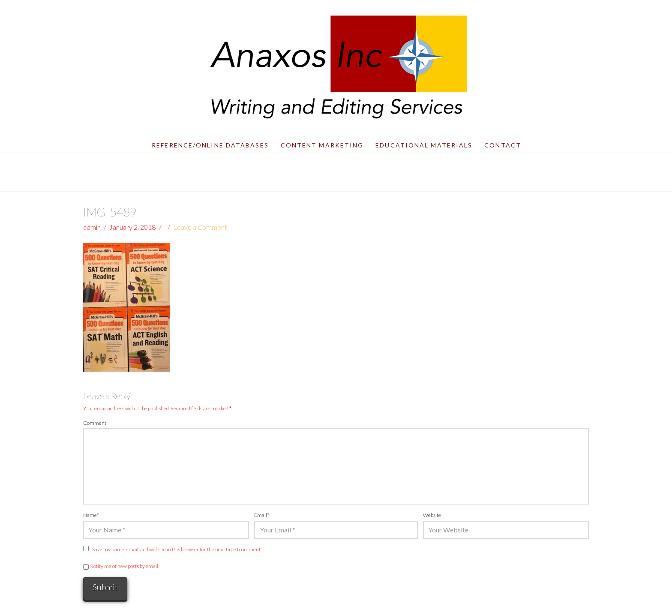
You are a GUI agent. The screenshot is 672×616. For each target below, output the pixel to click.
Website (432, 515)
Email (262, 515)
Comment (95, 423)
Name (91, 515)
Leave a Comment (200, 227)
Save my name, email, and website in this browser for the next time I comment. (177, 549)
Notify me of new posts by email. (124, 566)
